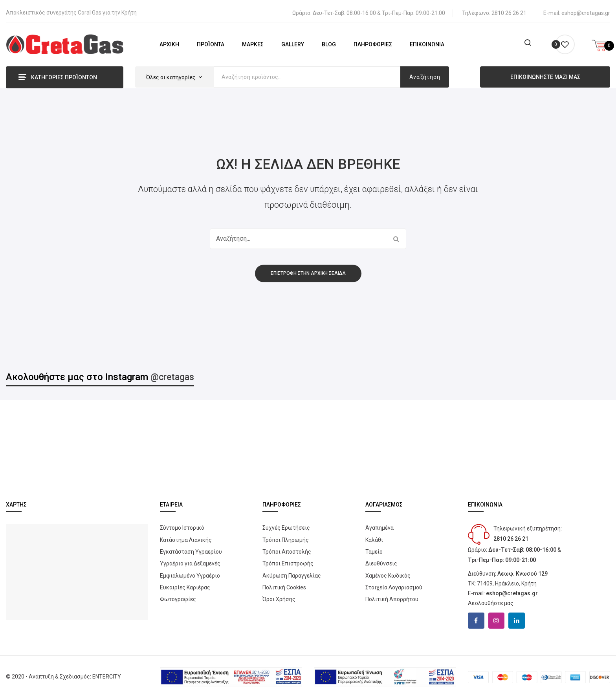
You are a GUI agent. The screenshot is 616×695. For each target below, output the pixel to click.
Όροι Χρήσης (279, 596)
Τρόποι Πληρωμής (286, 537)
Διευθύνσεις (381, 561)
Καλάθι (374, 537)
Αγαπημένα (379, 525)
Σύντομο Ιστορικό (182, 525)
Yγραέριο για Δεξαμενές (190, 561)
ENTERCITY (107, 674)
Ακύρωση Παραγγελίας (292, 572)
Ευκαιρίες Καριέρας (185, 585)
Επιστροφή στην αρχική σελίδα (308, 270)
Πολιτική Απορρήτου (392, 596)
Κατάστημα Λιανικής (186, 537)
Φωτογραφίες (178, 596)
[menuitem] (169, 42)
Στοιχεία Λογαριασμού (394, 585)
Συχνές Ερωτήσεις (286, 525)
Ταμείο (374, 549)
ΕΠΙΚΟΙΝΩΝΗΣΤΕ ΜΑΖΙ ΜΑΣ (545, 74)
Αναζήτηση (425, 74)
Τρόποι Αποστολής (287, 549)
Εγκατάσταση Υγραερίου (191, 549)
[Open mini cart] (600, 41)
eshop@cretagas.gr (586, 10)
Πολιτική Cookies (284, 585)
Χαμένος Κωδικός (388, 572)
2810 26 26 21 (509, 10)
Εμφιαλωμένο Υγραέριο (190, 572)
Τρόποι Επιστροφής (288, 561)
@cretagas (173, 374)
